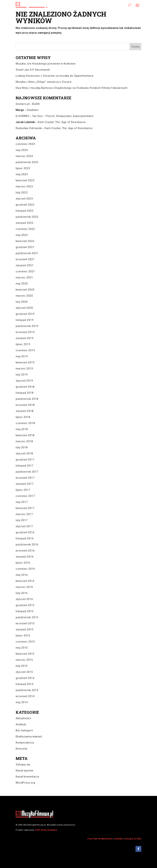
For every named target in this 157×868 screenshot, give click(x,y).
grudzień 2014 (25, 678)
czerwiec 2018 (25, 423)
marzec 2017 (24, 514)
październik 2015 (27, 617)
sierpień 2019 (25, 338)
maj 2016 (22, 575)
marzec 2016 (24, 587)
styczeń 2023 (24, 199)
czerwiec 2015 (25, 642)
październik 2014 (27, 690)
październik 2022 (27, 217)
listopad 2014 (25, 684)
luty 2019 (22, 375)
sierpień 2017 (25, 484)
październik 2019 (27, 326)
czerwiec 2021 (25, 271)
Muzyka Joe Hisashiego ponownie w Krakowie (46, 64)
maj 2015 (22, 648)
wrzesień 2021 (25, 259)
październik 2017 (27, 472)
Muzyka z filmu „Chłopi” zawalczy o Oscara (43, 82)
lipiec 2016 (23, 563)
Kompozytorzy (25, 743)
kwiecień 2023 (25, 180)
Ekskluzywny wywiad (29, 737)
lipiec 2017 (23, 490)
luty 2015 (22, 666)
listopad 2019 (25, 320)
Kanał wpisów (24, 771)
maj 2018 (22, 429)
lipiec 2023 (23, 168)
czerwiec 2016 (25, 569)
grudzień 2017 (25, 460)
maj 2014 (22, 702)
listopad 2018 (25, 393)
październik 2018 (27, 399)
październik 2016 (27, 545)
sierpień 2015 (25, 629)
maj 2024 (22, 150)
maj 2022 (22, 235)
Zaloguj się (23, 764)
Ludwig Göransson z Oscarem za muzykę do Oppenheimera (55, 76)
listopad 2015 (25, 611)
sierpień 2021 (25, 265)
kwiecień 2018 (25, 435)
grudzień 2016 (25, 532)
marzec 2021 (24, 278)
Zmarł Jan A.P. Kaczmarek (33, 70)
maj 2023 (22, 174)
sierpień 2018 (25, 411)
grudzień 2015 (25, 605)
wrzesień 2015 (25, 623)
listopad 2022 (25, 211)
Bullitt (36, 104)
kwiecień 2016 (25, 581)
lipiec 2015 (23, 636)
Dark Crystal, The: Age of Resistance (62, 122)
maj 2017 (22, 502)
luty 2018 (22, 447)
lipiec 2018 (23, 417)
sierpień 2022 (25, 223)
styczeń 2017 (24, 526)
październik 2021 (27, 253)
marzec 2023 (24, 186)
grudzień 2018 (25, 387)
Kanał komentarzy (27, 777)
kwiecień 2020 (25, 290)
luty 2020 (22, 302)
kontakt (119, 839)
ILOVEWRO (23, 116)
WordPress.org (25, 783)
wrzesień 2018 (25, 405)
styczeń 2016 (24, 599)
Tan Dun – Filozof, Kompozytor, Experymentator (63, 116)
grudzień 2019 (25, 314)
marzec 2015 (24, 660)
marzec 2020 (24, 296)
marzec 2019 (24, 369)
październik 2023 (27, 162)
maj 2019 (22, 356)
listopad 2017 (25, 466)
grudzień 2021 (25, 247)
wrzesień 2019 (25, 332)
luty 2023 (22, 193)
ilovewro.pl (23, 104)
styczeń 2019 (24, 381)
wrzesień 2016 (25, 551)
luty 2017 (22, 520)
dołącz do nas (133, 839)
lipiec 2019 (23, 344)
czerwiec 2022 (25, 229)
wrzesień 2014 (25, 696)
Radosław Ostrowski (29, 128)
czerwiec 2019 (25, 350)
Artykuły (21, 724)
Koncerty (21, 749)
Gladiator (33, 110)
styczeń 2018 (24, 453)
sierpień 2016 (25, 557)
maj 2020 (22, 284)
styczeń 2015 (24, 672)
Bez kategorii (24, 730)
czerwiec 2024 (25, 144)
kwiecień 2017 (25, 508)
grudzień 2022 (25, 205)
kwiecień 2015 (25, 654)
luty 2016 (22, 593)
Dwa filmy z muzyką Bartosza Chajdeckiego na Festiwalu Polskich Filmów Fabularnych (72, 88)
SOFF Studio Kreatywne (46, 830)
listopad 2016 (25, 538)
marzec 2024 (24, 156)
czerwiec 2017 (25, 496)
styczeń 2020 (24, 308)
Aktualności (23, 718)
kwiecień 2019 (25, 362)
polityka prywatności (100, 839)
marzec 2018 (24, 441)
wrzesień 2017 (25, 478)
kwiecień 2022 (25, 241)
